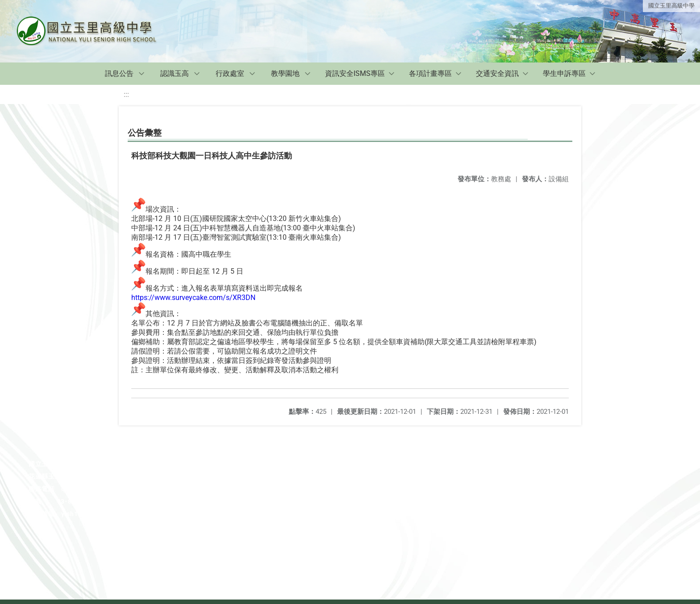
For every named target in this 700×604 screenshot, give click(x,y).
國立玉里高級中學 (671, 6)
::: (126, 94)
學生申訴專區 (564, 73)
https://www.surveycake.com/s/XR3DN (193, 298)
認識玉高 (175, 73)
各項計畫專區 (430, 73)
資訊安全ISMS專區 (355, 73)
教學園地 (285, 73)
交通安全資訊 (497, 73)
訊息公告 (119, 73)
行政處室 (230, 73)
